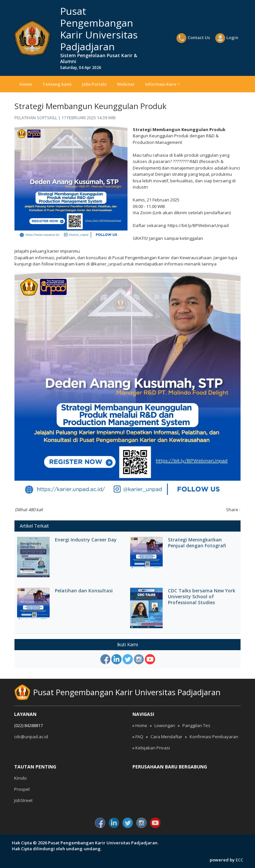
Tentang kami (57, 84)
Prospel (22, 789)
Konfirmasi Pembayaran (214, 737)
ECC (239, 860)
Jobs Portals (94, 84)
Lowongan (165, 725)
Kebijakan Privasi (153, 748)
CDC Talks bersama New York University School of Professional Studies (202, 597)
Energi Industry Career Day (86, 540)
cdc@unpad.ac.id (31, 737)
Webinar (126, 84)
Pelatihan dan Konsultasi (84, 591)
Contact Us (193, 38)
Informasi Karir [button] (161, 84)
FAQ (139, 737)
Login (227, 38)
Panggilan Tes (196, 725)
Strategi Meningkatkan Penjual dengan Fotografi (197, 543)
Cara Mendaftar (166, 737)
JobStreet (23, 800)
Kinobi (20, 778)
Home (26, 84)
